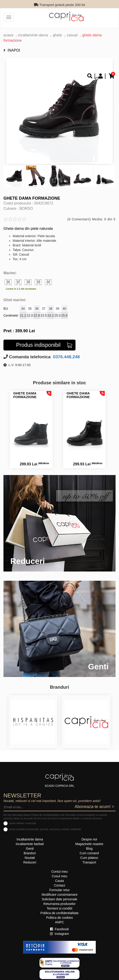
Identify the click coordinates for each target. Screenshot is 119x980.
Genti (30, 849)
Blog (89, 849)
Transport (89, 862)
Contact (59, 885)
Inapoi (12, 50)
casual (72, 35)
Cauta (59, 881)
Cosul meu (59, 876)
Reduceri (30, 862)
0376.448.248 (66, 357)
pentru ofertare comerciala (23, 823)
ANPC (59, 922)
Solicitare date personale (59, 899)
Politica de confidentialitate (60, 913)
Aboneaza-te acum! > (94, 807)
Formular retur (59, 890)
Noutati (30, 858)
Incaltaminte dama (33, 35)
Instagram (59, 934)
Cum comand (89, 853)
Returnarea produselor (59, 904)
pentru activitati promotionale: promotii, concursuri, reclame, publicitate (45, 829)
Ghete (57, 35)
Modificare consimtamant (60, 895)
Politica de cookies (60, 918)
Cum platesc (89, 858)
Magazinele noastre (89, 844)
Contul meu (60, 872)
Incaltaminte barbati (30, 844)
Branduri (30, 853)
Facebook (59, 929)
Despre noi (89, 839)
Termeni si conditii (59, 908)
